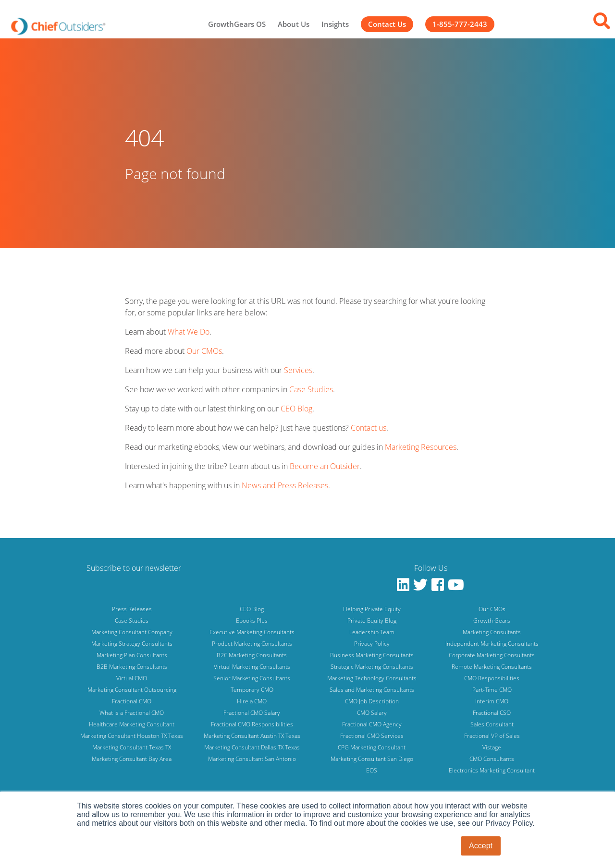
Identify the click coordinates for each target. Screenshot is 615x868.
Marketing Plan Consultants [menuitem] (132, 655)
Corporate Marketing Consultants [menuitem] (492, 655)
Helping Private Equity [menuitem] (372, 609)
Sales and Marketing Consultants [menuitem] (372, 690)
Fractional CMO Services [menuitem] (372, 736)
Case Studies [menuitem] (132, 621)
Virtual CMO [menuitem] (132, 678)
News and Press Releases (285, 485)
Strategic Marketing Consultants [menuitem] (372, 667)
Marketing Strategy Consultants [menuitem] (132, 644)
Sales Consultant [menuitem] (492, 724)
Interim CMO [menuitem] (492, 701)
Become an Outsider (325, 466)
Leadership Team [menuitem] (372, 632)
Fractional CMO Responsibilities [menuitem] (252, 724)
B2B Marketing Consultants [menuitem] (132, 667)
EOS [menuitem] (372, 770)
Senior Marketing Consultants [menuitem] (252, 678)
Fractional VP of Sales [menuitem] (492, 736)
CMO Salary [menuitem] (372, 713)
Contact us (369, 428)
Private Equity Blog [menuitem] (372, 621)
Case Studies (311, 389)
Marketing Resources (421, 447)
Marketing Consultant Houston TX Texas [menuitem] (132, 736)
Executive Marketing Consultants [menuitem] (252, 632)
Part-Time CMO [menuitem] (492, 690)
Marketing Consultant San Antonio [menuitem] (252, 759)
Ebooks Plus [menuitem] (252, 621)
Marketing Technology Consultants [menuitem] (372, 678)
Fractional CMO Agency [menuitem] (372, 724)
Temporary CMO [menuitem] (252, 690)
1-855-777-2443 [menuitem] (460, 24)
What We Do (189, 332)
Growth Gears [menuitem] (492, 621)
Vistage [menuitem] (492, 747)
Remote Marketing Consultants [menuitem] (492, 667)
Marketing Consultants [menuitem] (492, 632)
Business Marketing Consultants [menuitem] (372, 655)
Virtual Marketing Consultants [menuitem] (252, 667)
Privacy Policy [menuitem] (372, 644)
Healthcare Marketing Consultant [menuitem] (132, 724)
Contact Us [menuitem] (387, 24)
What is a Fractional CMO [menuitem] (132, 713)
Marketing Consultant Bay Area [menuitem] (132, 759)
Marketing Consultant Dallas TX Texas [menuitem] (252, 747)
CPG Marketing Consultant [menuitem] (372, 747)
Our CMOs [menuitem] (492, 609)
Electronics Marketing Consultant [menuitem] (492, 770)
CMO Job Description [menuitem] (372, 701)
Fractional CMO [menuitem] (132, 701)
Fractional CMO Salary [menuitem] (252, 713)
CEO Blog (296, 409)
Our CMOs (204, 351)
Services (298, 370)
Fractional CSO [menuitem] (492, 713)
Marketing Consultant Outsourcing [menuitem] (132, 690)
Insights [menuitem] (335, 24)
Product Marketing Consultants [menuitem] (252, 644)
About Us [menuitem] (294, 24)
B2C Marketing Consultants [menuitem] (252, 655)
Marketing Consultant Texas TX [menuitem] (132, 747)
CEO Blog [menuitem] (252, 609)
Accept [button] (481, 846)
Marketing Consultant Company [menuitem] (132, 632)
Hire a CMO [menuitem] (252, 701)
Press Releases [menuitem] (132, 609)
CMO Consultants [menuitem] (492, 759)
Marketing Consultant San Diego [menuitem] (372, 759)
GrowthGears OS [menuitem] (237, 24)
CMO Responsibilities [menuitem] (492, 678)
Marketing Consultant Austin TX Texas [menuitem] (252, 736)
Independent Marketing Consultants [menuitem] (492, 644)
